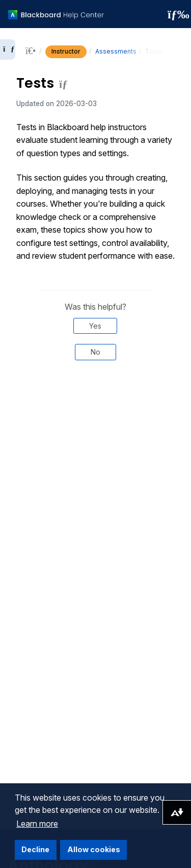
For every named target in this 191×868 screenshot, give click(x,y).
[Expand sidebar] (8, 49)
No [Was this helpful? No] (95, 352)
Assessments (116, 51)
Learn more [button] (37, 824)
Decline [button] (35, 849)
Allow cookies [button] (94, 849)
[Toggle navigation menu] (175, 14)
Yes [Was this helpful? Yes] (95, 326)
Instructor (66, 51)
